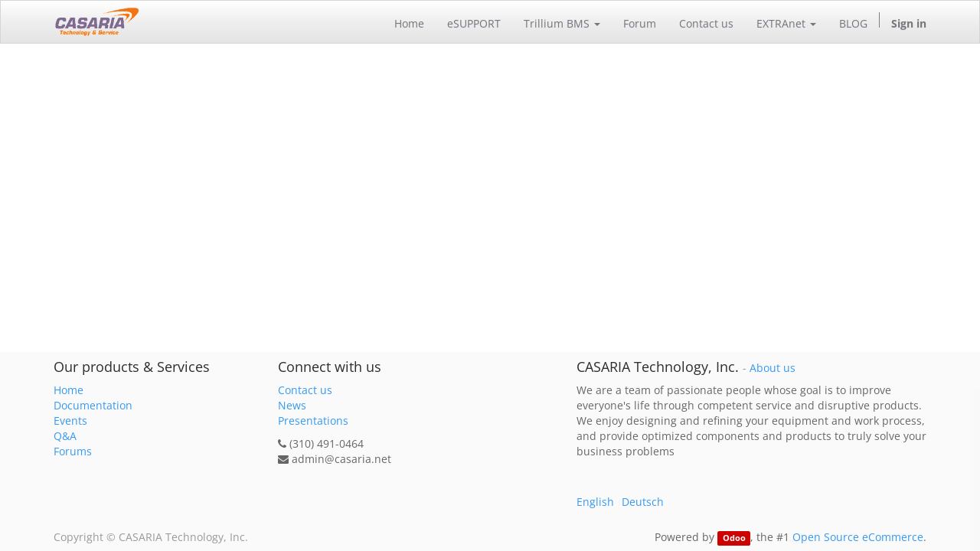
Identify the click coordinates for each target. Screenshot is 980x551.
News (292, 405)
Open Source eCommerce (858, 537)
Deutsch (643, 502)
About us (773, 368)
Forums (73, 451)
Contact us (305, 390)
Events (70, 421)
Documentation (93, 405)
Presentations (313, 421)
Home (69, 390)
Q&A (65, 436)
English (595, 502)
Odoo (734, 538)
